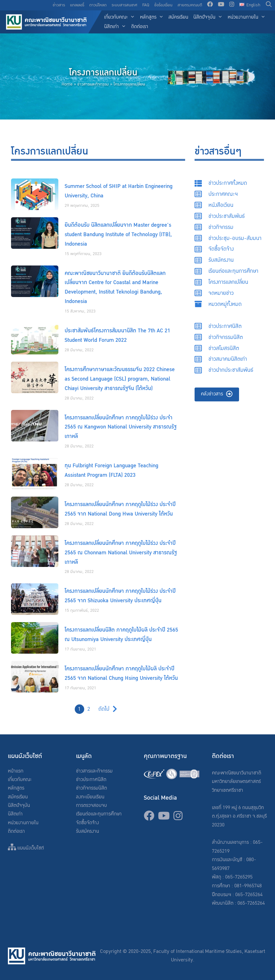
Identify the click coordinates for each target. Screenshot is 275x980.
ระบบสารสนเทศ (124, 5)
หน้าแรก (16, 771)
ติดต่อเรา (140, 27)
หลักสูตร (153, 17)
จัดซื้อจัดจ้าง (88, 823)
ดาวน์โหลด (98, 5)
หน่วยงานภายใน (248, 17)
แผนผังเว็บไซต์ (26, 848)
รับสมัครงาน (88, 831)
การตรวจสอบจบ (91, 805)
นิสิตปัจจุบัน (209, 17)
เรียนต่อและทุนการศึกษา (99, 814)
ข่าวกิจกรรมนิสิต (91, 788)
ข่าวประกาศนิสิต (91, 780)
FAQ (146, 5)
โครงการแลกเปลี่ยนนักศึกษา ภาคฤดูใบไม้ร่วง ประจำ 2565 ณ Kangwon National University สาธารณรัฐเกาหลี (121, 427)
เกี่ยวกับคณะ (121, 17)
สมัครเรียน (178, 17)
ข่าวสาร (59, 5)
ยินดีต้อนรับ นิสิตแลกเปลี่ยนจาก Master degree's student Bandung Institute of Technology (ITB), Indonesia (118, 234)
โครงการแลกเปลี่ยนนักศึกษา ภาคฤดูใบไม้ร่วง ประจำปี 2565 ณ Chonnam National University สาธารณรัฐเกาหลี (121, 553)
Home (67, 84)
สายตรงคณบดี (190, 5)
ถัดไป (104, 709)
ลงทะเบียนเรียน (90, 797)
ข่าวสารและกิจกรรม (93, 84)
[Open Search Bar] (269, 5)
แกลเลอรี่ (77, 5)
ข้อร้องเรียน (163, 5)
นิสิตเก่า (116, 27)
